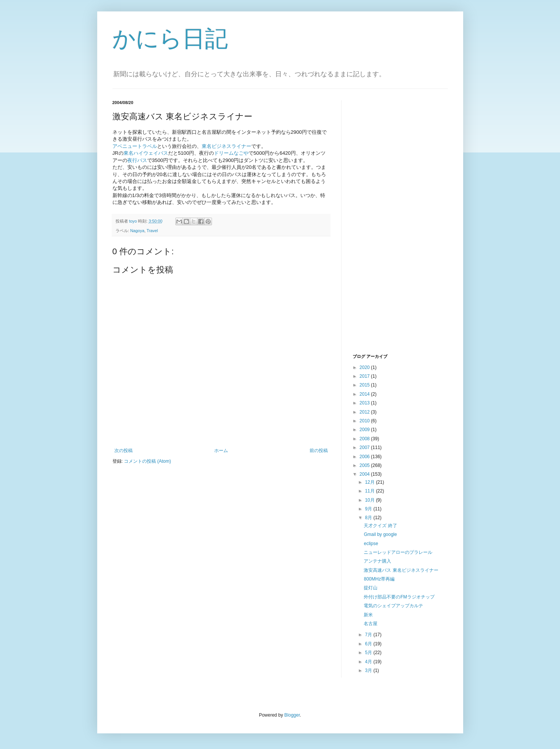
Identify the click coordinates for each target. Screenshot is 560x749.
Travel (152, 231)
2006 (365, 457)
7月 (369, 635)
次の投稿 (124, 451)
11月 (370, 491)
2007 (365, 447)
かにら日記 (170, 39)
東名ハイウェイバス (146, 153)
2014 (365, 394)
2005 (365, 465)
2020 (365, 367)
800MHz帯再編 (379, 579)
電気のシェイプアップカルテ (393, 606)
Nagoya (137, 231)
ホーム (221, 451)
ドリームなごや (231, 153)
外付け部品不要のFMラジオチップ (399, 597)
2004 (365, 474)
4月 (369, 662)
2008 (365, 439)
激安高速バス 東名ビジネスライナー (401, 570)
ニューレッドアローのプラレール (398, 552)
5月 (369, 653)
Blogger (292, 715)
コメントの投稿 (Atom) (147, 461)
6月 (369, 644)
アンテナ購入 (377, 561)
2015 (365, 385)
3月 (369, 670)
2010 (365, 421)
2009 (365, 430)
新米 (368, 615)
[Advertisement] (383, 226)
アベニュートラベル (135, 146)
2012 (365, 412)
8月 (369, 518)
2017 (365, 376)
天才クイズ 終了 (380, 526)
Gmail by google (380, 534)
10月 (370, 500)
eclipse (371, 544)
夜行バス (137, 160)
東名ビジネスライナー (226, 146)
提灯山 (371, 588)
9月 (369, 509)
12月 (370, 482)
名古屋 (371, 624)
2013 (365, 403)
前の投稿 (319, 451)
